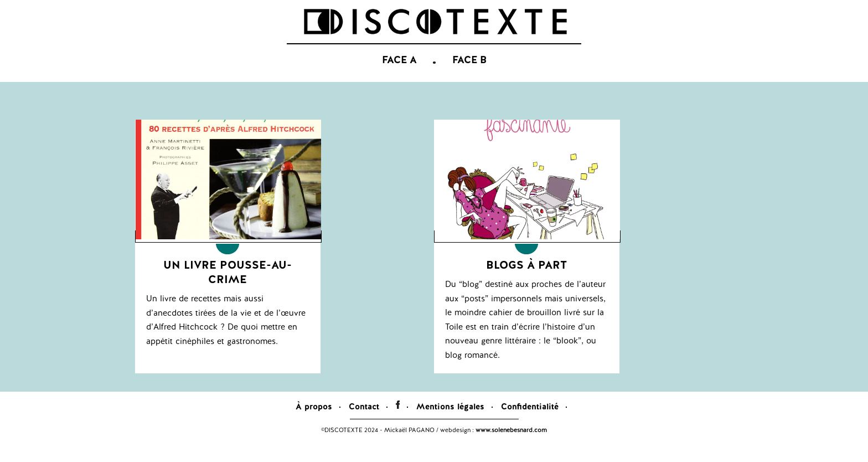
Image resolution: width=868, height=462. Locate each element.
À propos (314, 423)
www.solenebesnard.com (511, 446)
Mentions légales (450, 423)
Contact (364, 423)
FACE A (399, 78)
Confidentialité (530, 423)
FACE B (469, 78)
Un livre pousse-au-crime (228, 289)
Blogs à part (526, 281)
